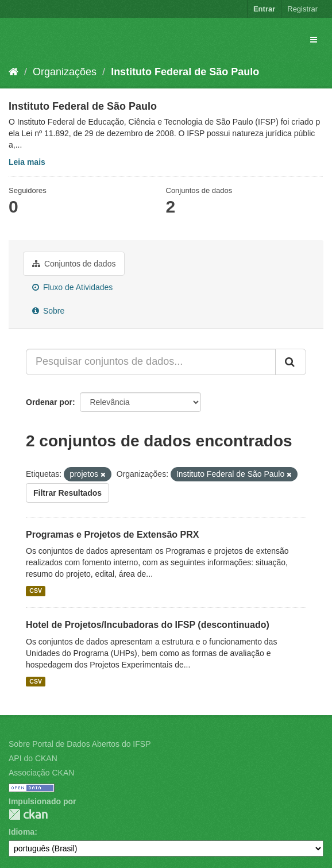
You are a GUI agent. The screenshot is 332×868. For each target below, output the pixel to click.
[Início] (13, 72)
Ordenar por (49, 402)
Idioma (22, 832)
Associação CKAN (41, 773)
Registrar (302, 9)
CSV (36, 591)
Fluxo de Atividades (72, 287)
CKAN (28, 814)
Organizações (65, 72)
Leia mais (27, 162)
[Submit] (291, 362)
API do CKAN (33, 758)
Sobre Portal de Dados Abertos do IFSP (80, 744)
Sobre (48, 311)
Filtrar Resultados (67, 493)
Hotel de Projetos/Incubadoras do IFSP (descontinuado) (148, 625)
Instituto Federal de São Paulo (185, 72)
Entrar (264, 9)
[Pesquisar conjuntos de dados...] (151, 362)
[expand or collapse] (314, 40)
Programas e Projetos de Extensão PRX (112, 535)
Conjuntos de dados (74, 264)
